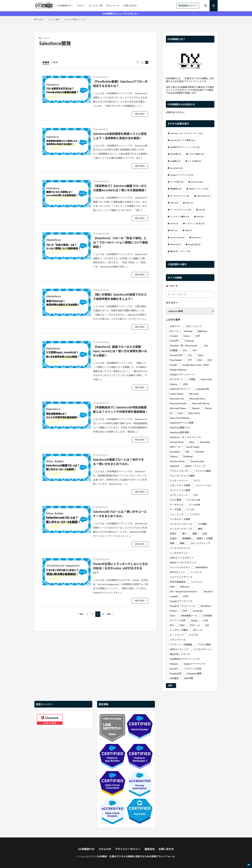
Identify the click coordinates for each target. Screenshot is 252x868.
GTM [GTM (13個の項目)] (174, 224)
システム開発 (54, 19)
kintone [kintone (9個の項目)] (196, 237)
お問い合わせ (130, 6)
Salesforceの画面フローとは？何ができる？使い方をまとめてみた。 (118, 462)
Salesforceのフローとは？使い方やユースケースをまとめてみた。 (120, 514)
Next (109, 614)
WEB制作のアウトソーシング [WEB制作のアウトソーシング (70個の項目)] (185, 147)
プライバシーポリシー (128, 849)
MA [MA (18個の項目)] (202, 210)
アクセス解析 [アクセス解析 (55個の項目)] (196, 154)
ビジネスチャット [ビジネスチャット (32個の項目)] (180, 196)
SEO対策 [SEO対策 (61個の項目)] (176, 154)
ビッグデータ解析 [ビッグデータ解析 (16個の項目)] (180, 217)
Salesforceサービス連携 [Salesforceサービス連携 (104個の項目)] (183, 140)
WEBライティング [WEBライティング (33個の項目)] (199, 189)
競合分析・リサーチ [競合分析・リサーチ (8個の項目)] (180, 251)
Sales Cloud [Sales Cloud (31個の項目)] (203, 196)
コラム (80, 6)
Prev (81, 614)
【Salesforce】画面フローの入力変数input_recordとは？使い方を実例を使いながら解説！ (120, 351)
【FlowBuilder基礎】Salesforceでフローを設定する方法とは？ (120, 84)
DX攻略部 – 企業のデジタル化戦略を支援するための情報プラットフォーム (136, 856)
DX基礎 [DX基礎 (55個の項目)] (175, 161)
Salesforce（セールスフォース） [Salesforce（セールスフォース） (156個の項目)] (186, 133)
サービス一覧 (96, 6)
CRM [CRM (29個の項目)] (174, 203)
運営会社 (150, 849)
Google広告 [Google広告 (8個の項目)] (194, 244)
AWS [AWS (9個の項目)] (188, 230)
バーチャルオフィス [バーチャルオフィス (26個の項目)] (181, 210)
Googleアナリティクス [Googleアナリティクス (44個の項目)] (182, 175)
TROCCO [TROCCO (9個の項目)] (175, 244)
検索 (170, 685)
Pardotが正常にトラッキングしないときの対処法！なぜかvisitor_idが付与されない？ (120, 568)
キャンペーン (113, 6)
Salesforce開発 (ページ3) (75, 19)
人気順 (54, 62)
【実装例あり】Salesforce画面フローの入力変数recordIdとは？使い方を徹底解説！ (120, 188)
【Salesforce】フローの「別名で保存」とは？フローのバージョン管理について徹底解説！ (120, 242)
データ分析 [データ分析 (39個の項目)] (177, 182)
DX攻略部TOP (64, 6)
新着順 (46, 62)
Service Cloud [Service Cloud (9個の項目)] (177, 237)
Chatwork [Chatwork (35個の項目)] (197, 182)
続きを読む (140, 114)
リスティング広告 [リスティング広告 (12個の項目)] (195, 224)
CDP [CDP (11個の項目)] (174, 230)
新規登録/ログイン (188, 6)
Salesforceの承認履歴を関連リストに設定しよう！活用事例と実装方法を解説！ (120, 136)
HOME (40, 19)
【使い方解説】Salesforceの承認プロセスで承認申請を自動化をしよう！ (120, 297)
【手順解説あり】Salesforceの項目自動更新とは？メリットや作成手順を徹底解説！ (121, 409)
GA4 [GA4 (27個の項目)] (189, 203)
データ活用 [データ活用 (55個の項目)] (194, 161)
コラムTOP (105, 849)
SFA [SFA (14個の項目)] (200, 217)
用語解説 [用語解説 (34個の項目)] (176, 189)
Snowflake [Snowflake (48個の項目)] (176, 168)
